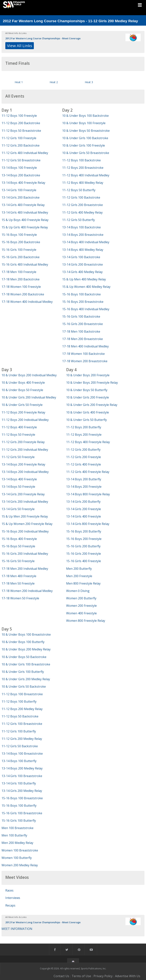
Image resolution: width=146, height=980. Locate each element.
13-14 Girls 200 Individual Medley (25, 502)
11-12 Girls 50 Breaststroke (21, 160)
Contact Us (61, 976)
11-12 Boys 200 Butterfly (84, 427)
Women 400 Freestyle (81, 613)
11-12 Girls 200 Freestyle (84, 457)
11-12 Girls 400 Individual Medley (25, 153)
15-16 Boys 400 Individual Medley (86, 309)
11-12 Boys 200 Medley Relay (22, 709)
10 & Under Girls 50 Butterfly (86, 420)
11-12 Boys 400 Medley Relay (83, 183)
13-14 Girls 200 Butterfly (83, 502)
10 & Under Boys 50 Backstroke (24, 657)
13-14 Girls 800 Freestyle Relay (88, 524)
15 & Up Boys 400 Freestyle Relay (25, 220)
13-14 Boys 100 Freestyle (19, 168)
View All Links (20, 46)
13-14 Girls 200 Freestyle (84, 509)
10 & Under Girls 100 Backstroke (85, 138)
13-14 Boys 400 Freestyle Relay (23, 183)
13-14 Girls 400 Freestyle (84, 516)
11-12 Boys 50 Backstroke (20, 716)
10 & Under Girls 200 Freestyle (88, 397)
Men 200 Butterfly (79, 569)
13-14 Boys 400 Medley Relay (83, 250)
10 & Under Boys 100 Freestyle (84, 123)
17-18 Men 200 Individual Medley (25, 569)
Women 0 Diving (78, 591)
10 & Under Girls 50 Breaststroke (86, 153)
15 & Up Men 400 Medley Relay (84, 279)
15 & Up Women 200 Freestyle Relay (27, 524)
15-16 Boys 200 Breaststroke (83, 302)
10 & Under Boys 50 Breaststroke (86, 131)
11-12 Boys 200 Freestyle (84, 435)
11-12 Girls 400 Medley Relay (82, 212)
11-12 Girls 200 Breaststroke (83, 205)
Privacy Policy (103, 976)
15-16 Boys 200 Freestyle (84, 539)
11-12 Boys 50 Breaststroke (21, 131)
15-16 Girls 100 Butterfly (19, 821)
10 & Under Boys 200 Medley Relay (26, 649)
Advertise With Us (128, 976)
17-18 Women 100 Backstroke (83, 354)
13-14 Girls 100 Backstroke (81, 257)
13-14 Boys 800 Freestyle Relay (88, 494)
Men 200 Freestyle (79, 576)
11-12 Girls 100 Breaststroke (22, 724)
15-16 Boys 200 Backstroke (21, 242)
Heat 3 (89, 82)
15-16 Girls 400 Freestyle (84, 561)
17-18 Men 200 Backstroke (21, 279)
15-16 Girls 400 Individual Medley (25, 264)
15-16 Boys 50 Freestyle (18, 546)
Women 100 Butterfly (17, 858)
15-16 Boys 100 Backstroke (81, 294)
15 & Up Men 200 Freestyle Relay (25, 516)
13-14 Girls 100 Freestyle (19, 190)
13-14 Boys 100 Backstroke (81, 227)
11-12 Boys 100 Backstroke (81, 160)
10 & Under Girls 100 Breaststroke (26, 664)
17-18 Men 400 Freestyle (19, 576)
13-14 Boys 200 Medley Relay (22, 768)
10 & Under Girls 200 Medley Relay (26, 679)
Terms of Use (81, 976)
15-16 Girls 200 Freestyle (84, 554)
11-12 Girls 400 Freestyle (84, 464)
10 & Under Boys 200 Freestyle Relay (92, 383)
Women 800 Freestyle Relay (86, 621)
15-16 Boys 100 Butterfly (19, 806)
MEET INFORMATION (17, 929)
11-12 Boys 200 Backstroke (21, 123)
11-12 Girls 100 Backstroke (81, 197)
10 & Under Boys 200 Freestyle (88, 375)
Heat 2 (54, 82)
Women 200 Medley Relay (20, 865)
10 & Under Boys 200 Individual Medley (29, 375)
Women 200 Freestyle (81, 606)
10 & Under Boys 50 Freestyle (22, 390)
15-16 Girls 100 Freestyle (19, 250)
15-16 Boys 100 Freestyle (19, 235)
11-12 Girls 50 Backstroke (20, 746)
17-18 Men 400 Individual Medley (85, 346)
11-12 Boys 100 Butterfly (19, 701)
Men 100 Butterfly (14, 835)
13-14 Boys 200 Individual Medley (25, 472)
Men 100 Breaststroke (17, 828)
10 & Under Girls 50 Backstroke (24, 686)
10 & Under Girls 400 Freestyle (88, 412)
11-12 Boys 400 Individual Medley (86, 175)
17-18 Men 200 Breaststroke (83, 339)
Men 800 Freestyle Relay (83, 583)
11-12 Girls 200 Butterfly (83, 450)
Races (9, 890)
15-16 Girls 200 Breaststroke (83, 324)
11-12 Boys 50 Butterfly (79, 190)
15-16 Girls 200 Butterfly (83, 546)
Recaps (10, 905)
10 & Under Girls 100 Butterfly (23, 672)
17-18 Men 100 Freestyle (19, 272)
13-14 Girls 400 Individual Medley (25, 212)
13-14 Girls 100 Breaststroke (22, 776)
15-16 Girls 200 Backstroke (21, 257)
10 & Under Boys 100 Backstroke (85, 116)
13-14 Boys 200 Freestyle (84, 487)
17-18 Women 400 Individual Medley (27, 302)
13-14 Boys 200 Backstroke (21, 175)
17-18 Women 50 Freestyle (20, 598)
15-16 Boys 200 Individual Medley (25, 531)
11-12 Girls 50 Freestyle (18, 457)
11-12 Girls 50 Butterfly (79, 220)
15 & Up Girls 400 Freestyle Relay (25, 227)
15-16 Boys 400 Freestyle (19, 539)
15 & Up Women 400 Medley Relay (86, 287)
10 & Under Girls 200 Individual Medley (29, 397)
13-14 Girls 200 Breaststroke (83, 264)
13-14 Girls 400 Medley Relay (82, 272)
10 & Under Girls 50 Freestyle (22, 405)
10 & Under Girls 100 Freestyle (84, 145)
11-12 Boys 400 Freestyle (19, 427)
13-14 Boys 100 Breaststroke (22, 754)
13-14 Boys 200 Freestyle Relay (23, 464)
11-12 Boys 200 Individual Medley (25, 420)
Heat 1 (19, 82)
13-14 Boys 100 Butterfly (19, 761)
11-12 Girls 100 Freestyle (19, 138)
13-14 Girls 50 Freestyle (18, 509)
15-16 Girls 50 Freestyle (18, 561)
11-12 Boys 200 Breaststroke (83, 168)
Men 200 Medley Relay (17, 843)
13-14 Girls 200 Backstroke (21, 197)
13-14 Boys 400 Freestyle (19, 479)
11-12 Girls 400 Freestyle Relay (88, 472)
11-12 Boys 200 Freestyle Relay (23, 412)
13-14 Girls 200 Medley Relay (22, 791)
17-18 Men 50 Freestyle (18, 583)
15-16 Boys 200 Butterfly (84, 531)
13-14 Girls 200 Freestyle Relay (23, 494)
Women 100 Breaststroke (20, 850)
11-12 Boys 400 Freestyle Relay (88, 442)
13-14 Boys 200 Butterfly (84, 479)
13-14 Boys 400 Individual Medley (86, 242)
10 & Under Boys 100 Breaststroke (26, 634)
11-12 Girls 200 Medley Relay (22, 739)
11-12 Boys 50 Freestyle (18, 435)
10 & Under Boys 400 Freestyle (23, 383)
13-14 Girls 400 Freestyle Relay (23, 205)
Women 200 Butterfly (81, 598)
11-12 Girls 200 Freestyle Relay (23, 442)
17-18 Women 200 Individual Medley (27, 591)
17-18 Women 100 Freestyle (21, 287)
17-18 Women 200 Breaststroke (85, 361)
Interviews (13, 898)
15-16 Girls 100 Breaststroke (22, 813)
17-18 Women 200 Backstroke (23, 294)
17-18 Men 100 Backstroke (81, 331)
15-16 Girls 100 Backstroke (81, 316)
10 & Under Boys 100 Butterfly (23, 642)
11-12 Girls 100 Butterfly (19, 731)
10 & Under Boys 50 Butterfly (87, 390)
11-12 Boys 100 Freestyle (19, 116)
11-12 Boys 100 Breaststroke (22, 694)
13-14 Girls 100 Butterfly (19, 783)
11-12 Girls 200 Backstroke (21, 145)
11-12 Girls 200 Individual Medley (25, 450)
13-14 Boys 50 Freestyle (18, 487)
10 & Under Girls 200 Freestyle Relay (92, 405)
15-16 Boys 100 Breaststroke (22, 798)
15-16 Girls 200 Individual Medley (25, 554)
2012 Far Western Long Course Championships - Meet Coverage (43, 38)
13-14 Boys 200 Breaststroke (83, 235)
